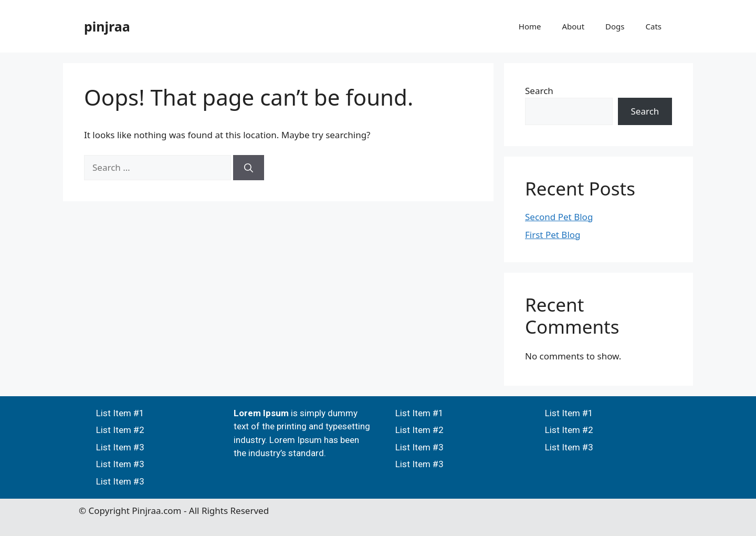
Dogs (615, 26)
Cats (654, 26)
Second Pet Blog (559, 217)
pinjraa (107, 26)
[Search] (249, 168)
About (573, 26)
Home (530, 26)
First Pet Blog (553, 235)
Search (539, 91)
